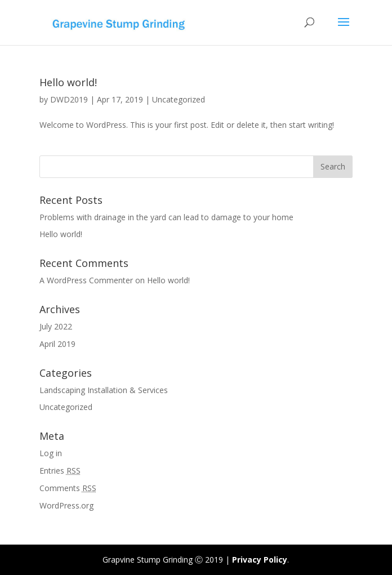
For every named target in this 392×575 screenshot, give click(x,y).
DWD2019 (69, 99)
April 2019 (57, 344)
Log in (51, 453)
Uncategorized (179, 99)
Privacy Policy (260, 560)
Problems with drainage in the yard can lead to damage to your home (166, 217)
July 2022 (56, 326)
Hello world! (68, 82)
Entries (60, 471)
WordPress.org (66, 505)
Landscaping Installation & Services (104, 390)
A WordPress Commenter (86, 280)
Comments (68, 488)
